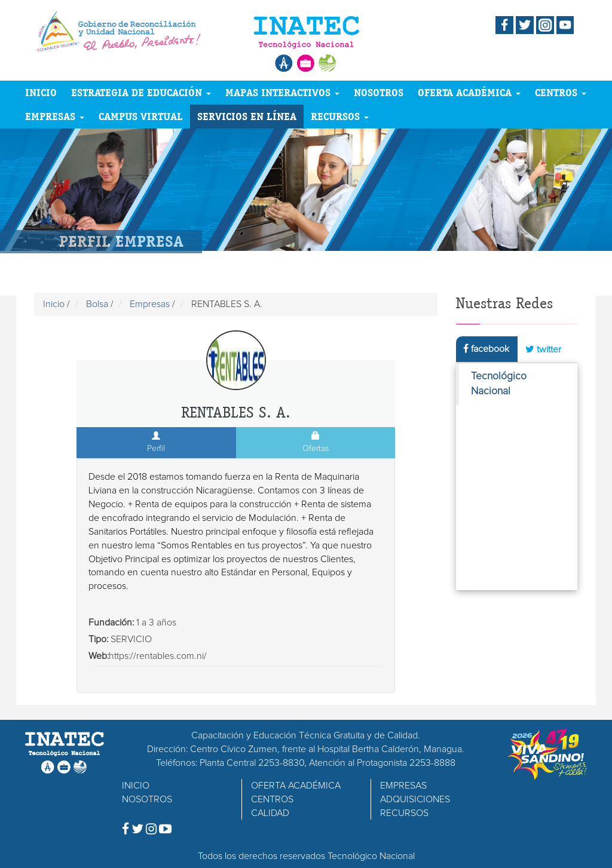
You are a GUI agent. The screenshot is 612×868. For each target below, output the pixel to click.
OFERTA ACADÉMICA (469, 92)
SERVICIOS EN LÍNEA (247, 116)
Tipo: (98, 639)
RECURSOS (340, 116)
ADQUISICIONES (415, 799)
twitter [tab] (543, 349)
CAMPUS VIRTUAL (141, 116)
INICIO (41, 92)
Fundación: (111, 622)
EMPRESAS (55, 116)
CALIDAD (270, 813)
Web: (99, 656)
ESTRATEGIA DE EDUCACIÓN (141, 92)
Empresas (150, 304)
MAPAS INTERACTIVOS (282, 92)
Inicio (54, 304)
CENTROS (561, 92)
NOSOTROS (379, 92)
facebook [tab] (486, 349)
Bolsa (97, 304)
